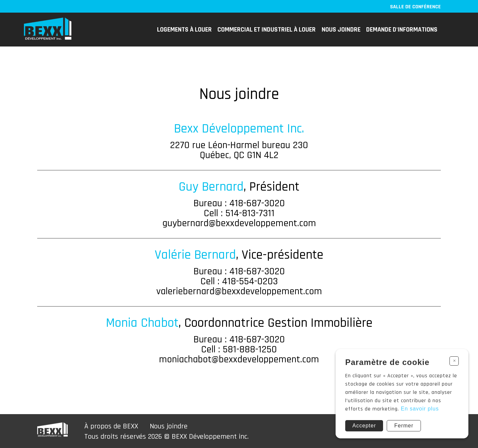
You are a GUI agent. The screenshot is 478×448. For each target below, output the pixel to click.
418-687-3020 (257, 203)
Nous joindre (341, 30)
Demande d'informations (402, 30)
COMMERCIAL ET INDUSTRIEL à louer (267, 30)
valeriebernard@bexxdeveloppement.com (239, 291)
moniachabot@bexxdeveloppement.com (239, 359)
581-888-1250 (250, 349)
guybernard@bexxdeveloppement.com (239, 223)
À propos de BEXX (111, 426)
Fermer (404, 426)
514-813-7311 (250, 213)
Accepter (364, 426)
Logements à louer (184, 30)
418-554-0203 (250, 281)
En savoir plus (420, 409)
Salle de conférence (415, 7)
